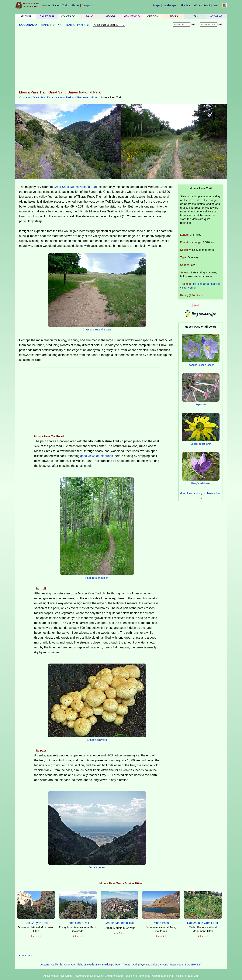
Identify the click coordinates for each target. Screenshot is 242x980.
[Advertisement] (121, 60)
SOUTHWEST (193, 965)
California (57, 965)
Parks (56, 5)
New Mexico (103, 965)
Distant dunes (97, 867)
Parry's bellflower (201, 483)
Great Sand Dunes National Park (76, 187)
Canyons (87, 5)
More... (216, 6)
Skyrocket (201, 404)
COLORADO (68, 16)
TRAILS (69, 25)
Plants (75, 5)
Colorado (24, 97)
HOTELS (83, 25)
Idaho (80, 965)
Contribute (144, 976)
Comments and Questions (120, 976)
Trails (65, 5)
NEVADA (111, 16)
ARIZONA (26, 16)
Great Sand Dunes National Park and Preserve (60, 97)
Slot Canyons (160, 965)
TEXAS (174, 16)
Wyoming (145, 965)
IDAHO (89, 16)
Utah (135, 965)
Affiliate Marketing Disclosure (169, 976)
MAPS (45, 25)
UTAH (195, 16)
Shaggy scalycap (97, 740)
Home (46, 5)
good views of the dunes (97, 456)
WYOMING (216, 16)
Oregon (117, 965)
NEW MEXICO (131, 16)
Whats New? (202, 5)
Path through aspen (97, 578)
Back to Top (26, 956)
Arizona (45, 965)
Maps (157, 5)
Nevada (90, 965)
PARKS (57, 25)
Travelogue (176, 965)
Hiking (95, 97)
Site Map (186, 5)
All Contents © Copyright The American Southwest (73, 976)
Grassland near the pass (97, 329)
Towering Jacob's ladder (201, 365)
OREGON (153, 16)
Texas (127, 965)
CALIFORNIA (47, 16)
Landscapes (170, 5)
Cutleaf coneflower (201, 444)
